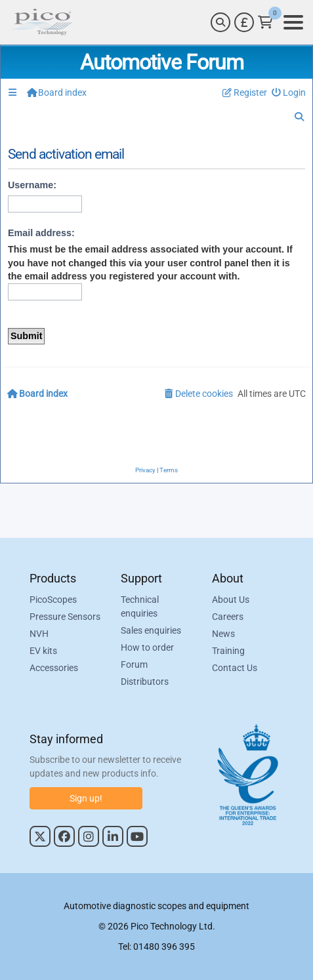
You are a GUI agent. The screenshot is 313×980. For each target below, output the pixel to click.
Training (228, 651)
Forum (134, 664)
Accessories (54, 668)
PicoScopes (53, 600)
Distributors (145, 682)
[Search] (220, 22)
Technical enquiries (140, 606)
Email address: (41, 233)
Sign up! (86, 798)
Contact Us (235, 668)
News (223, 634)
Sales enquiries (151, 630)
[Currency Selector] (244, 22)
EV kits (43, 651)
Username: (32, 185)
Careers (228, 617)
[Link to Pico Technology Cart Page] (265, 22)
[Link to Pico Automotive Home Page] (41, 22)
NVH (39, 634)
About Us (231, 600)
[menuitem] (289, 93)
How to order (147, 647)
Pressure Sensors (65, 617)
